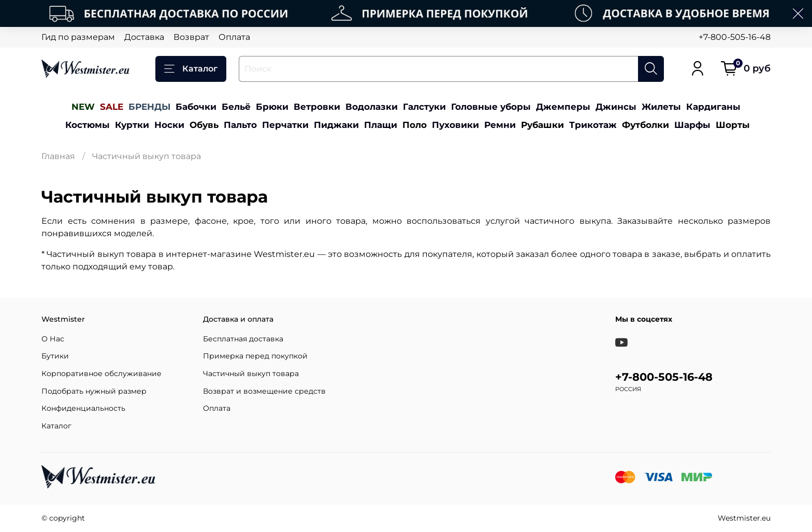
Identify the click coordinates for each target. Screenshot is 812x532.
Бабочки (196, 106)
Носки (169, 125)
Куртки (132, 125)
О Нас (53, 339)
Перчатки (285, 125)
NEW (83, 106)
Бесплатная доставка (243, 339)
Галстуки (424, 106)
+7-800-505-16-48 (735, 37)
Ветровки (317, 106)
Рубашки (542, 125)
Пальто (240, 125)
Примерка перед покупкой (255, 356)
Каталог (191, 69)
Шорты (733, 125)
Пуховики (455, 125)
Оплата (234, 37)
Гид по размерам (78, 37)
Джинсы (616, 106)
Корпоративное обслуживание (102, 373)
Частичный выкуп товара (251, 373)
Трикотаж (593, 125)
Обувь (204, 125)
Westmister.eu (744, 518)
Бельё (236, 106)
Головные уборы (491, 106)
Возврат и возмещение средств (264, 391)
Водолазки (372, 106)
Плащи (381, 125)
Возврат (191, 37)
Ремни (500, 125)
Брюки (272, 106)
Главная (58, 156)
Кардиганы (713, 106)
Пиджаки (336, 125)
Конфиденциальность (83, 408)
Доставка (144, 37)
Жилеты (661, 106)
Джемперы (563, 106)
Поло (415, 125)
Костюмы (88, 125)
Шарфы (692, 125)
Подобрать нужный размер (94, 391)
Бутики (55, 356)
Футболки (646, 125)
